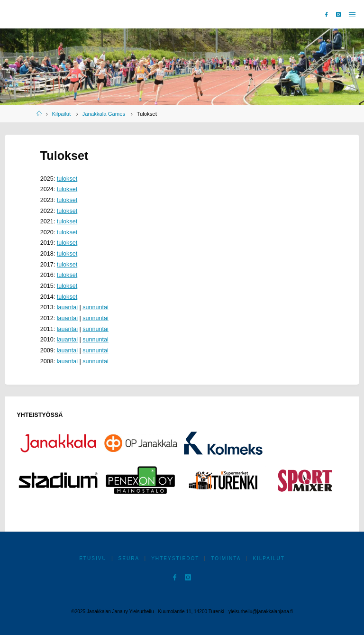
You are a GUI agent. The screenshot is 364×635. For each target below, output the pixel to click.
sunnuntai (96, 307)
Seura (129, 558)
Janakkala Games (104, 114)
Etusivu (93, 558)
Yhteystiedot (175, 558)
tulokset (67, 179)
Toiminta (226, 558)
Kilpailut (61, 114)
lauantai (67, 307)
